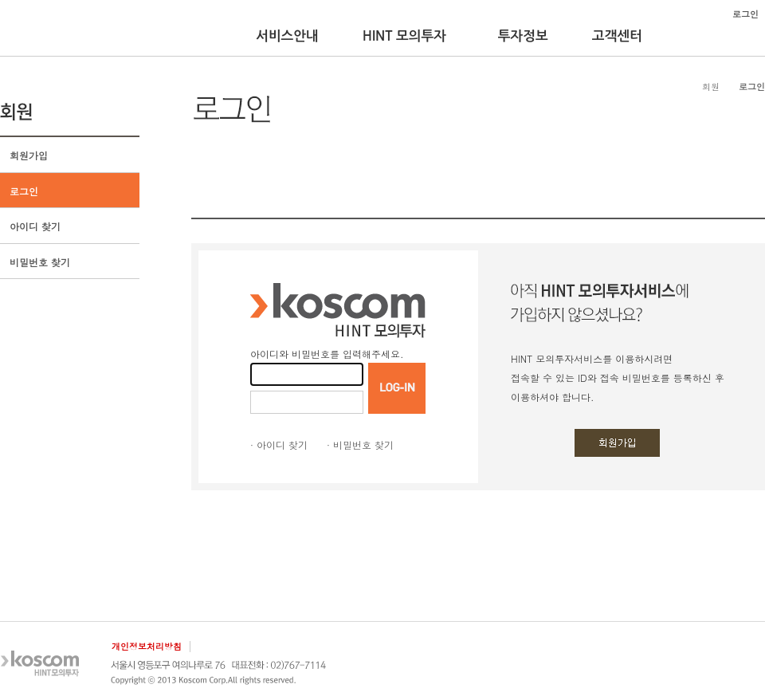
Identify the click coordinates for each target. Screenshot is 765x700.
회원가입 (29, 155)
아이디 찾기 (35, 226)
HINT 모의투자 (404, 36)
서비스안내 (287, 36)
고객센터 (617, 36)
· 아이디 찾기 (279, 444)
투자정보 (523, 36)
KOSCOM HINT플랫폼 (50, 29)
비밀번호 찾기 (40, 262)
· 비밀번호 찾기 (360, 444)
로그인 (24, 191)
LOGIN (397, 388)
